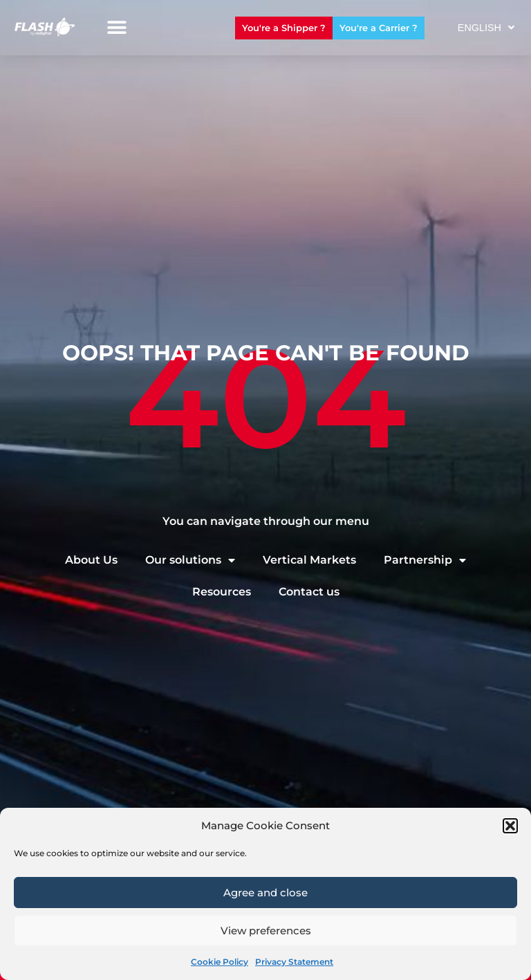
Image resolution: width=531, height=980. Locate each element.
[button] (510, 826)
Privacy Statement (294, 962)
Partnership (425, 560)
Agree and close (265, 893)
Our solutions (190, 560)
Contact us (309, 592)
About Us (91, 560)
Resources (222, 592)
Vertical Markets (309, 560)
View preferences (266, 931)
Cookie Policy (220, 962)
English (486, 28)
